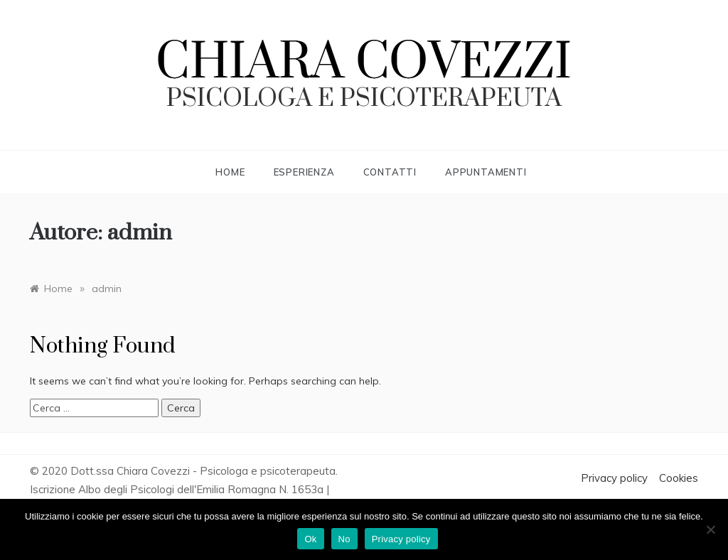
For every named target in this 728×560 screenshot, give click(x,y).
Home (230, 172)
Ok (310, 539)
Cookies (679, 478)
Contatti (390, 172)
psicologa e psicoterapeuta (364, 99)
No (344, 539)
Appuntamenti (486, 172)
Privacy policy (614, 478)
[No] (710, 529)
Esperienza (304, 172)
